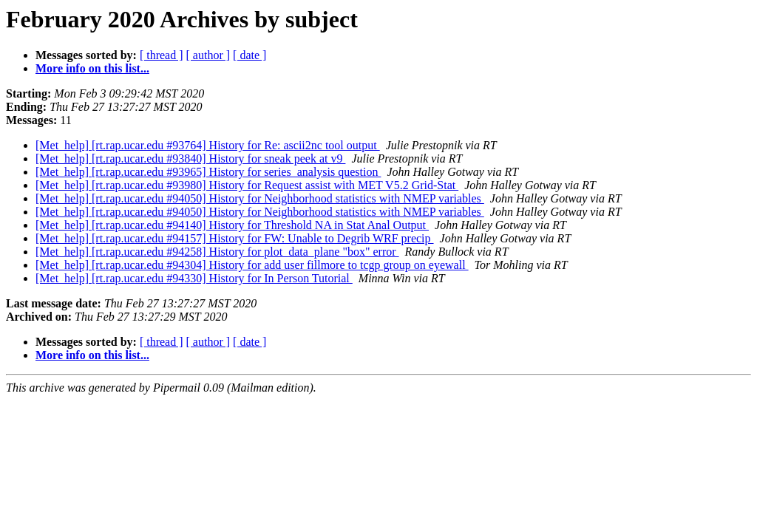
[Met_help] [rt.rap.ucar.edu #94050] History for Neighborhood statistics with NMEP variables (260, 198)
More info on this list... (92, 68)
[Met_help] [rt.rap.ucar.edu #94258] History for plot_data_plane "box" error (217, 252)
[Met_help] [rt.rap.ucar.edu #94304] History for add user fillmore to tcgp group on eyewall (252, 265)
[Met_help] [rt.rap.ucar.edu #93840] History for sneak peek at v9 (190, 158)
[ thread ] (162, 55)
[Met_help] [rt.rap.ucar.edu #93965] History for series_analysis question (208, 172)
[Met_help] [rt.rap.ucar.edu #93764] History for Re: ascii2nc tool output (208, 145)
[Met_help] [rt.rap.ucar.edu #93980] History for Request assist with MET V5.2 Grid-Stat (247, 185)
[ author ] (208, 55)
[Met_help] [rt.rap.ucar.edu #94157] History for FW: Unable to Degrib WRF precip (235, 238)
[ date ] (249, 55)
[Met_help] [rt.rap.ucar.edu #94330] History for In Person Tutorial (194, 278)
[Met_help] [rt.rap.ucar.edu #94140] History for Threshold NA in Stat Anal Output (232, 225)
